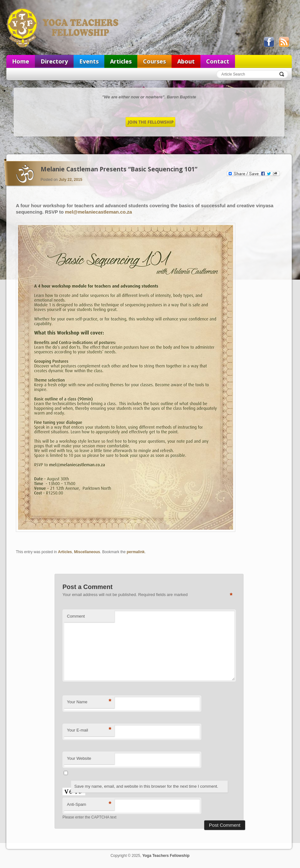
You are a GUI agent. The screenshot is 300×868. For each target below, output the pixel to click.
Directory (54, 61)
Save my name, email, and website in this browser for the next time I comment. (146, 786)
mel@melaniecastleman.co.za (98, 212)
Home (21, 61)
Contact (218, 61)
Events (89, 61)
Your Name (89, 702)
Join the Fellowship (150, 122)
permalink (136, 552)
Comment (76, 616)
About (186, 61)
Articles (121, 61)
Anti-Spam (89, 804)
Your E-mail (89, 730)
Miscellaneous (87, 552)
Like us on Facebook (269, 42)
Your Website (79, 758)
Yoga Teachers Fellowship (63, 27)
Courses (154, 61)
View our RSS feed (284, 42)
